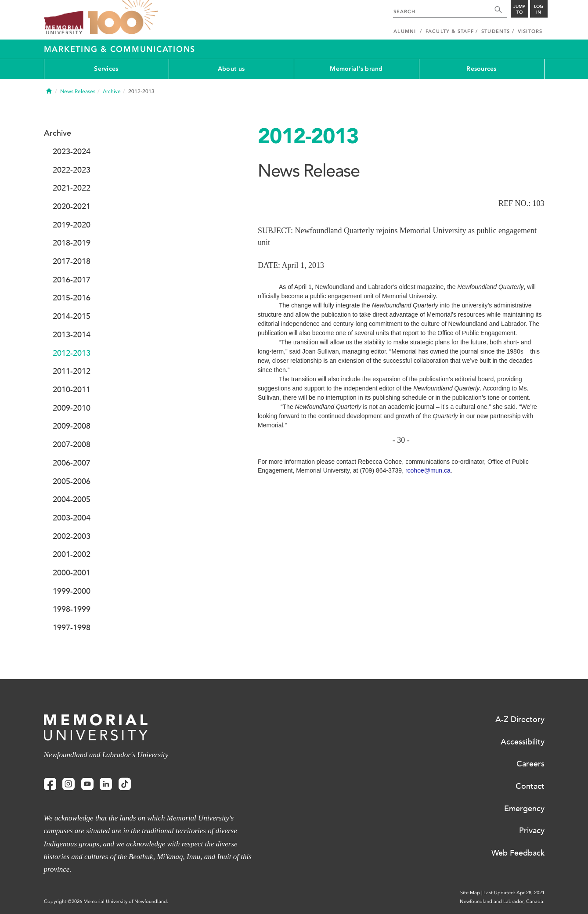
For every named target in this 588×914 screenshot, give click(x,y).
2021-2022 (72, 188)
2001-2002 (72, 554)
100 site (123, 18)
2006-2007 (72, 463)
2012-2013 (72, 353)
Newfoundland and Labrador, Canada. (502, 901)
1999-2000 (72, 591)
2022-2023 (72, 170)
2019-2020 (72, 225)
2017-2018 (72, 261)
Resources (482, 69)
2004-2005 (72, 499)
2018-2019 (72, 243)
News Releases (78, 91)
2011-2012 (72, 371)
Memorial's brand (356, 69)
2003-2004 (72, 518)
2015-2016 (72, 298)
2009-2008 (72, 426)
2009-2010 (72, 408)
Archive (112, 91)
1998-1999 (72, 609)
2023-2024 (72, 152)
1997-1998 (72, 628)
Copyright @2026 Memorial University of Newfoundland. (106, 901)
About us (231, 69)
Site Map (470, 893)
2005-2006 (72, 481)
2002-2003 (72, 536)
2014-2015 (72, 316)
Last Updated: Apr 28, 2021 (514, 893)
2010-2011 (72, 390)
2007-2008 (72, 444)
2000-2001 (72, 573)
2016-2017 (72, 280)
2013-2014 (72, 335)
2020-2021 (72, 206)
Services (106, 69)
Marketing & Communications (120, 49)
